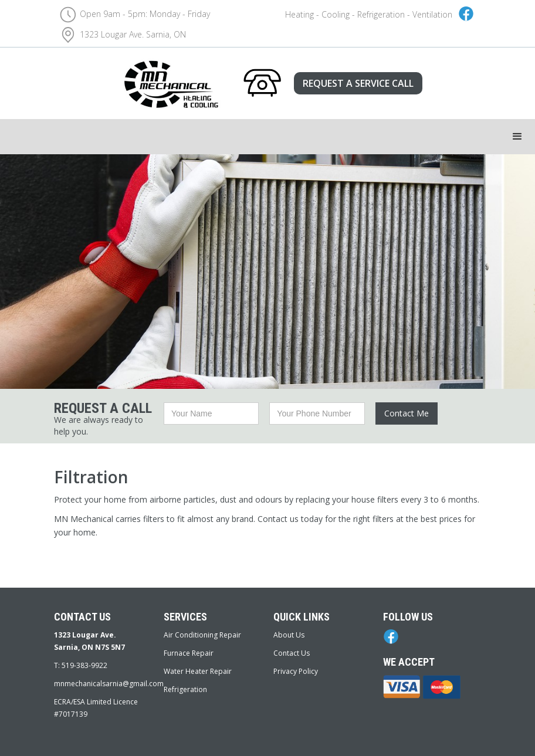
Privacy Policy (296, 671)
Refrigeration (185, 689)
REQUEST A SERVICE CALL (358, 83)
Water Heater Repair (198, 671)
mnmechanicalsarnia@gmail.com (109, 684)
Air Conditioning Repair (202, 635)
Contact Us (292, 653)
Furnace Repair (189, 653)
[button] (517, 137)
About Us (289, 635)
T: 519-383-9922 (81, 665)
